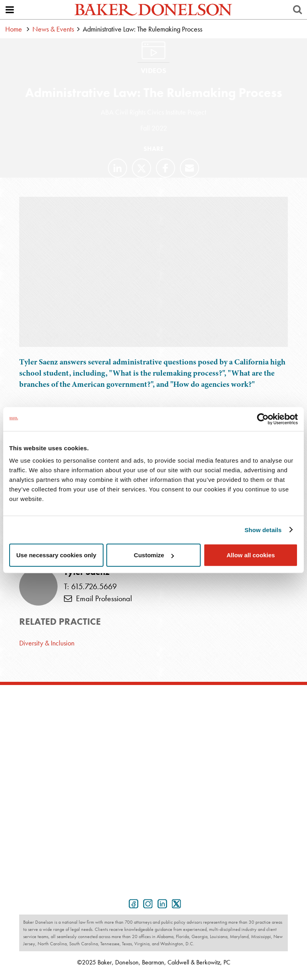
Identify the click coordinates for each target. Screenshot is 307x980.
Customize (154, 555)
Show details (263, 530)
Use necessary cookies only (56, 555)
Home (14, 29)
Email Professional (98, 598)
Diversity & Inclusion (47, 643)
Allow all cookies (251, 555)
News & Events (53, 29)
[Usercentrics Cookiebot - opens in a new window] (263, 419)
